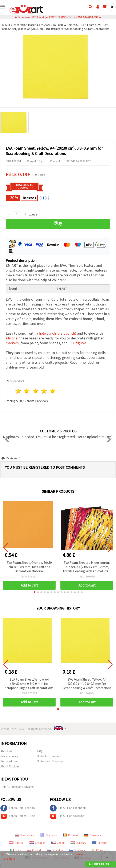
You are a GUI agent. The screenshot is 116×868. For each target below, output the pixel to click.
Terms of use (9, 761)
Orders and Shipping (50, 761)
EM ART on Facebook (18, 808)
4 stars (44, 391)
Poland (34, 850)
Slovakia (55, 850)
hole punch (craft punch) (58, 333)
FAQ (39, 751)
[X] (2, 854)
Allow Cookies (100, 864)
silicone (12, 338)
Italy (15, 850)
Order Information (49, 756)
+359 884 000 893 (87, 17)
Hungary (78, 843)
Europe (99, 843)
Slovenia (77, 850)
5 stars (53, 391)
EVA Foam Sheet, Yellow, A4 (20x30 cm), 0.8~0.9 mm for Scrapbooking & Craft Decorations (29, 684)
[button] (35, 592)
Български (25, 835)
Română (71, 835)
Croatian (37, 843)
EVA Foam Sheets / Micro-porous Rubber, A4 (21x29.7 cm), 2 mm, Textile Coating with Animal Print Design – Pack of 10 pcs (87, 567)
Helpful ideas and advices (17, 787)
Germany (93, 835)
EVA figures (77, 343)
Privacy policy (9, 756)
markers (12, 343)
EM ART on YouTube (18, 816)
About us (6, 751)
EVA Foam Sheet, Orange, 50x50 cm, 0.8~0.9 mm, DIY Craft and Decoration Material (29, 567)
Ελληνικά (49, 835)
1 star (18, 391)
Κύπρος (98, 850)
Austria (16, 843)
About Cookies (10, 766)
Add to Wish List (79, 161)
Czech (58, 843)
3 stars (36, 391)
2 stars (27, 391)
